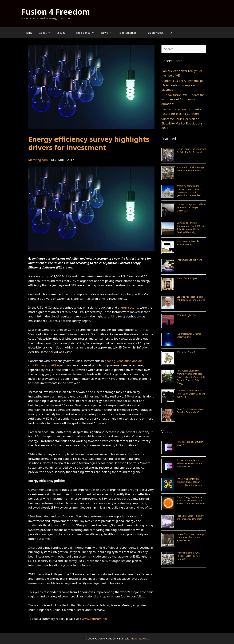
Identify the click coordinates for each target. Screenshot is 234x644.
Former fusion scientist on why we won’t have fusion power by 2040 (190, 463)
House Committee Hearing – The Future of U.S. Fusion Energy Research (191, 537)
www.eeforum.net (95, 619)
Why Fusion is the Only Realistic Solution (188, 243)
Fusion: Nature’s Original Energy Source (189, 335)
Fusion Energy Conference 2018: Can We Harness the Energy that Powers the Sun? (191, 500)
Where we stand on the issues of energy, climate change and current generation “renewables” (189, 191)
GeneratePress (140, 638)
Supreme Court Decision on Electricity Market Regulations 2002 (182, 123)
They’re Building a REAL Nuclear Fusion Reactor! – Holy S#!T (189, 556)
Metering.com (38, 160)
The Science (87, 33)
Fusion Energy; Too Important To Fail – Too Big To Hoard (191, 151)
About (47, 33)
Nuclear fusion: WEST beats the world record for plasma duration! (183, 99)
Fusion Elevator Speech (188, 278)
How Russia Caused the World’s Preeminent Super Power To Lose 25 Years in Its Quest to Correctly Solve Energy (191, 377)
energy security (128, 307)
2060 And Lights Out (187, 315)
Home (29, 33)
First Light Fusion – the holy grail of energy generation (190, 517)
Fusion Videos (155, 33)
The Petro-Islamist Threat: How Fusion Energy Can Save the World (191, 394)
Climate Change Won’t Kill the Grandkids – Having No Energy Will (191, 208)
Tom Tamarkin (131, 33)
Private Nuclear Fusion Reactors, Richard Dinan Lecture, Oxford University (190, 482)
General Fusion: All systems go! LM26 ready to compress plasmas (183, 85)
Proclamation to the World (190, 260)
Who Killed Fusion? (186, 352)
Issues (65, 33)
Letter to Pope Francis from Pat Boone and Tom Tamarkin (191, 298)
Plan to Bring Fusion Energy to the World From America (190, 169)
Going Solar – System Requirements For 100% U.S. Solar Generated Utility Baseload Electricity (191, 228)
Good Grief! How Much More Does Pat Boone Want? (191, 411)
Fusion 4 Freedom (56, 12)
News (108, 33)
